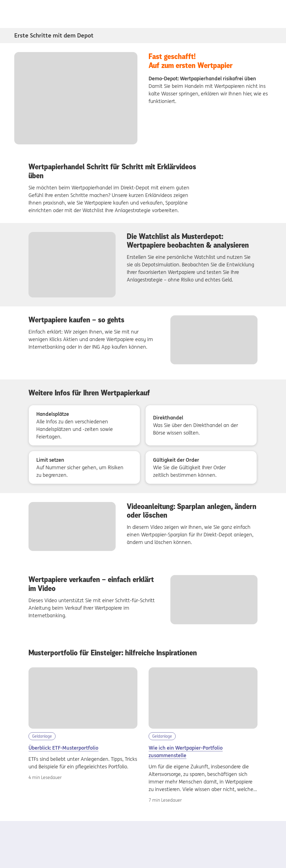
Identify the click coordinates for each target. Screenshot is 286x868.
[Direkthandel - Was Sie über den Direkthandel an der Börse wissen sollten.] (201, 425)
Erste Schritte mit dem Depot (54, 35)
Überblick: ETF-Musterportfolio (63, 748)
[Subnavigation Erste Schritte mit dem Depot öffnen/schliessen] (268, 36)
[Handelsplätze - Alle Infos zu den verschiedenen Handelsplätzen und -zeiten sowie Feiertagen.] (84, 425)
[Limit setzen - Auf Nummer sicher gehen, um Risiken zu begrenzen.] (84, 467)
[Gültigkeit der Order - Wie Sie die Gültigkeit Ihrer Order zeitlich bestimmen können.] (201, 467)
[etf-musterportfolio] (83, 698)
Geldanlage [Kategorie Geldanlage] (42, 736)
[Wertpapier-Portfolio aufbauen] (203, 698)
